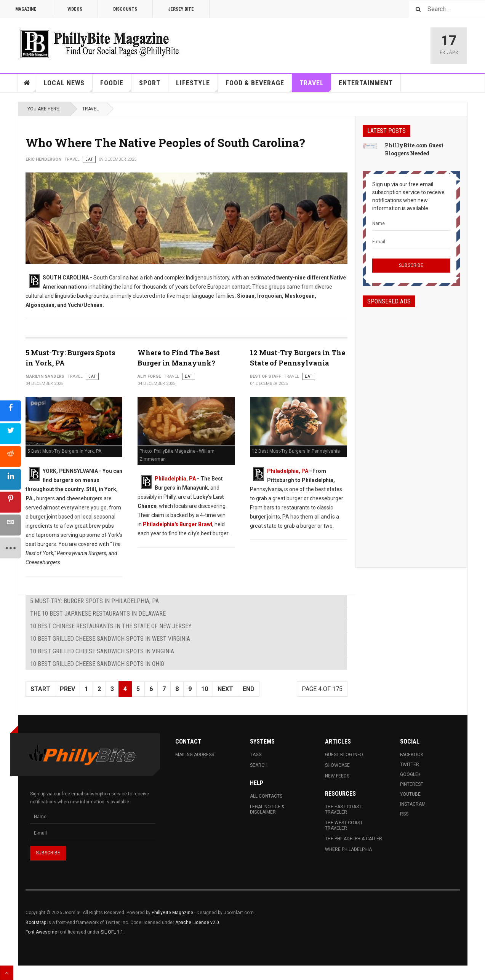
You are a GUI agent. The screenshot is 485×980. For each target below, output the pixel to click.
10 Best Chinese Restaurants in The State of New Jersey (111, 626)
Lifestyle (197, 85)
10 (205, 689)
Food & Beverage (259, 85)
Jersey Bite (181, 9)
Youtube (410, 794)
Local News (68, 85)
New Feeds (337, 776)
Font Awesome (41, 932)
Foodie (116, 85)
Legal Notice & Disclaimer (267, 809)
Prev (67, 689)
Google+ (410, 774)
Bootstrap (36, 923)
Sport (150, 83)
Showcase (337, 765)
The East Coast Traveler (343, 809)
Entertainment (366, 83)
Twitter (410, 765)
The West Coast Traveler (344, 825)
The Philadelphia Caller (354, 839)
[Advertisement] (411, 431)
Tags (256, 755)
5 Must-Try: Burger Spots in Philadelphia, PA (94, 601)
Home (27, 83)
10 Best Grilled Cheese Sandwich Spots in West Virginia (110, 639)
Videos (75, 9)
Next (225, 689)
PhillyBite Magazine (172, 913)
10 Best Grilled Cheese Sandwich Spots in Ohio (97, 664)
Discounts (125, 9)
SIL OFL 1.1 (112, 932)
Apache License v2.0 (197, 923)
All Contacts (266, 796)
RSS (404, 814)
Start (40, 689)
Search (259, 765)
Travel (315, 85)
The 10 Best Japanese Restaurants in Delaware (98, 614)
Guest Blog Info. (344, 755)
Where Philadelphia (348, 849)
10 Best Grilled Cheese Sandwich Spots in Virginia (102, 651)
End (249, 689)
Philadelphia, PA (175, 479)
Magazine (26, 9)
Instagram (413, 804)
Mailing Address (195, 755)
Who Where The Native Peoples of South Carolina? (165, 143)
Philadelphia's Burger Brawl (178, 524)
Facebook (412, 755)
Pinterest (412, 784)
